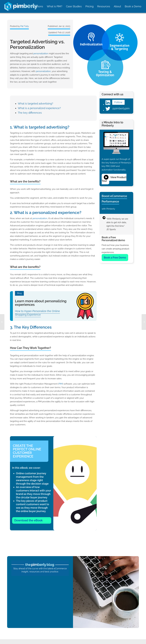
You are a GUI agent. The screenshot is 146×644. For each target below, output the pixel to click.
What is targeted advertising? (36, 104)
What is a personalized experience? (39, 108)
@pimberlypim (121, 108)
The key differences (30, 113)
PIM (61, 384)
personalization (41, 54)
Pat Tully (25, 26)
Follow (118, 102)
